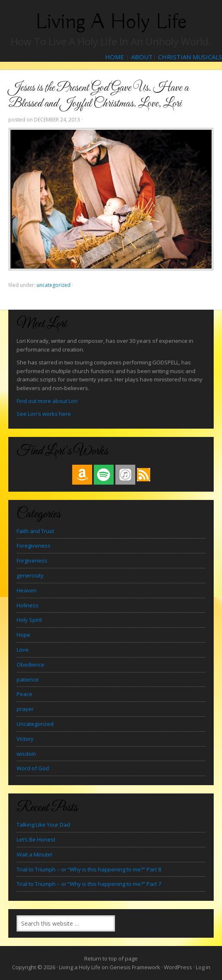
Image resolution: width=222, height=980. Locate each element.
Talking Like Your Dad (43, 825)
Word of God (33, 768)
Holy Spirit (29, 620)
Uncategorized (54, 285)
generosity (30, 575)
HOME (115, 57)
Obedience (30, 665)
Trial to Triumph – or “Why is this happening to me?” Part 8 (89, 869)
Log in (203, 967)
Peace (24, 694)
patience (28, 679)
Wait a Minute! (34, 854)
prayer (25, 709)
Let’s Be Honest (36, 839)
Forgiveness (32, 560)
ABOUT (142, 57)
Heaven (27, 590)
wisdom (26, 754)
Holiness (28, 605)
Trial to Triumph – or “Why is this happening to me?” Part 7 (89, 884)
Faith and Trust (35, 531)
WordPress (178, 967)
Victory (25, 739)
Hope (23, 635)
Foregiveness (34, 546)
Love (23, 650)
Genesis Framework (135, 967)
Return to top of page (111, 958)
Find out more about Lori (47, 401)
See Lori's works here (44, 414)
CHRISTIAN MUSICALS (190, 57)
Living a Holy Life (111, 22)
